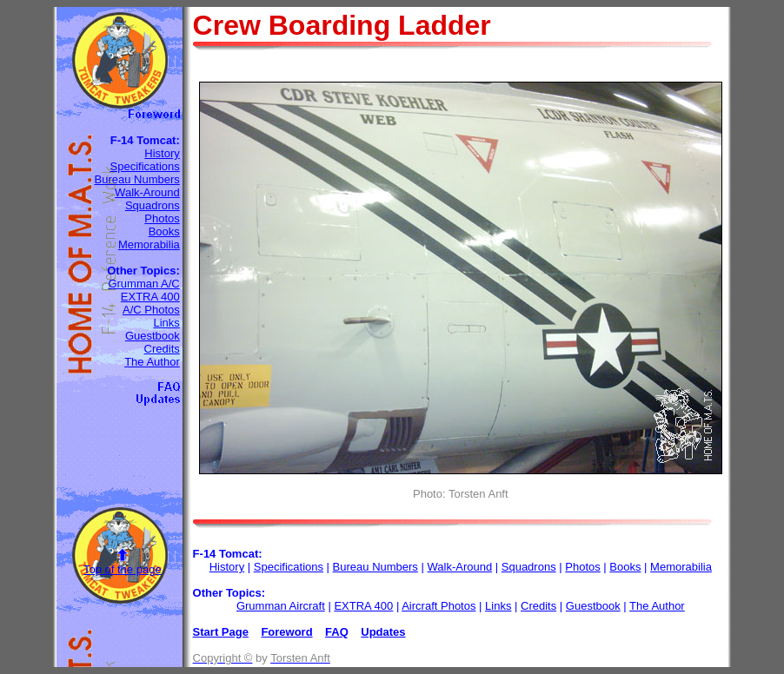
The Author (152, 362)
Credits (162, 349)
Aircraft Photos (439, 606)
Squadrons (153, 205)
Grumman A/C (143, 284)
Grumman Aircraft (281, 606)
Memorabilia (149, 244)
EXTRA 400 (150, 297)
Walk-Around (147, 192)
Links (166, 323)
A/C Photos (151, 310)
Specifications (145, 166)
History (162, 153)
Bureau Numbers (136, 179)
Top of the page (123, 569)
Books (164, 231)
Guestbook (153, 336)
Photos (162, 218)
